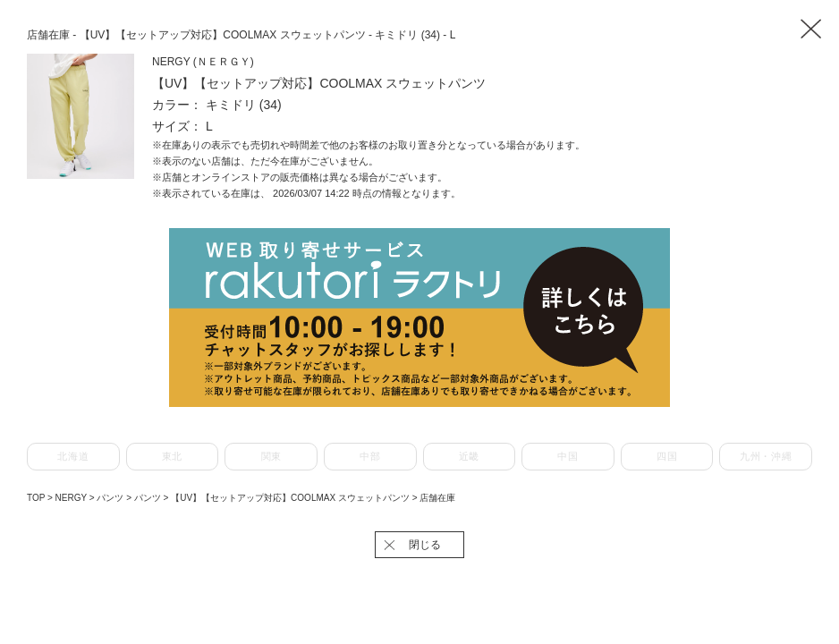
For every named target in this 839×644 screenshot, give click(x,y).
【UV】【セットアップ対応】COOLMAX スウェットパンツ (291, 498)
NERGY (72, 498)
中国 (568, 456)
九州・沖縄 (766, 456)
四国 (667, 456)
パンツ (111, 498)
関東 (271, 456)
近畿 (469, 456)
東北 (172, 456)
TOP (36, 498)
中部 (370, 456)
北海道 (73, 456)
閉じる (425, 545)
